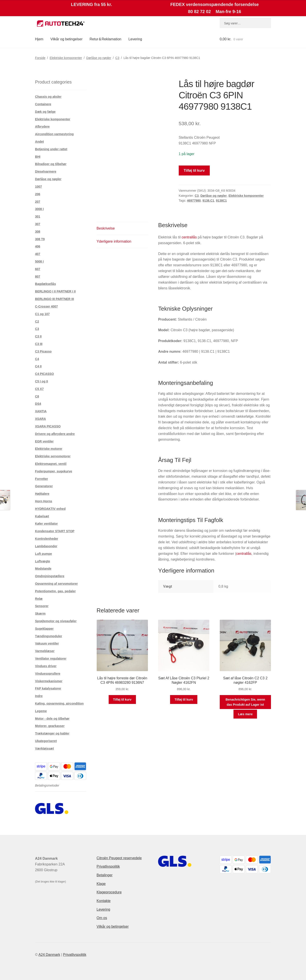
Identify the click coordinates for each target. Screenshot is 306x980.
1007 (38, 187)
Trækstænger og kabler (52, 733)
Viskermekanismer (49, 681)
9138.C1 (208, 201)
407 (38, 254)
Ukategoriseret (46, 741)
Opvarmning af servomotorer (56, 584)
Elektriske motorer (49, 449)
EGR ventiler (44, 441)
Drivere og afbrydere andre (55, 434)
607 (38, 269)
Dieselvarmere (46, 171)
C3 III (39, 344)
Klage (101, 884)
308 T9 (40, 239)
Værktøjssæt (44, 748)
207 (38, 202)
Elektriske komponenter (66, 58)
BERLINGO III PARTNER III (55, 299)
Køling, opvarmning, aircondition (59, 703)
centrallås (189, 237)
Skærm (40, 614)
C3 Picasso (43, 351)
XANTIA (41, 411)
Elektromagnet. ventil (51, 464)
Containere (43, 104)
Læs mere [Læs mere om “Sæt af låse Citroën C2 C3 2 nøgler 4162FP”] (245, 714)
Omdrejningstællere (50, 576)
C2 (37, 321)
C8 (37, 396)
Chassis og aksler (48, 97)
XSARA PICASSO (48, 426)
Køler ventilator (46, 524)
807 (38, 277)
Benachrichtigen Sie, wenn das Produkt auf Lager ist (245, 702)
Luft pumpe (43, 554)
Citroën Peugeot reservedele (119, 858)
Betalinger (105, 875)
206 (38, 194)
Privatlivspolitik (108, 866)
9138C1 (221, 201)
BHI (38, 157)
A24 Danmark (49, 955)
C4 (37, 359)
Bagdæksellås (45, 284)
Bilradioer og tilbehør (51, 164)
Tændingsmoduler (49, 636)
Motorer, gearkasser (50, 726)
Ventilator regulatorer (51, 659)
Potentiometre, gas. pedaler (55, 591)
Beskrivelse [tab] (106, 228)
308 (38, 232)
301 (38, 216)
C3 (117, 58)
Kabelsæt (42, 516)
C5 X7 (39, 389)
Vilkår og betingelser (66, 39)
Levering (135, 39)
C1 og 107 (42, 314)
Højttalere (42, 494)
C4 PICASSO (44, 374)
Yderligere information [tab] (114, 241)
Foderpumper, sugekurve (54, 471)
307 (38, 224)
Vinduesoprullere (48, 674)
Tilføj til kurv (194, 170)
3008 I (39, 209)
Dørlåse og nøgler (99, 58)
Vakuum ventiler (47, 643)
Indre (39, 696)
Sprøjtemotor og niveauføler (56, 621)
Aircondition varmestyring (54, 134)
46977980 (194, 201)
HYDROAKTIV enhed (50, 509)
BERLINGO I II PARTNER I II (55, 291)
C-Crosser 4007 (46, 306)
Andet (39, 142)
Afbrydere (42, 127)
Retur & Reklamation (105, 39)
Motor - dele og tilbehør (52, 719)
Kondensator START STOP (55, 531)
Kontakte (104, 901)
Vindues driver (46, 666)
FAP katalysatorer (48, 688)
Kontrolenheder (47, 539)
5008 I (39, 261)
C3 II (38, 336)
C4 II (38, 366)
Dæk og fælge (45, 112)
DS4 (38, 404)
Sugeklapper (44, 629)
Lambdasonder (46, 546)
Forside (40, 58)
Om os (102, 918)
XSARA (40, 419)
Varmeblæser (45, 651)
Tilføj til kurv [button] (122, 699)
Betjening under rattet (51, 149)
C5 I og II (41, 381)
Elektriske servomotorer (53, 456)
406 (38, 246)
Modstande (43, 569)
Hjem (39, 39)
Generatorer (44, 486)
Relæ (39, 599)
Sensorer (42, 606)
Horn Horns (44, 501)
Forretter (41, 479)
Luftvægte (43, 561)
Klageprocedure (109, 892)
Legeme (41, 711)
